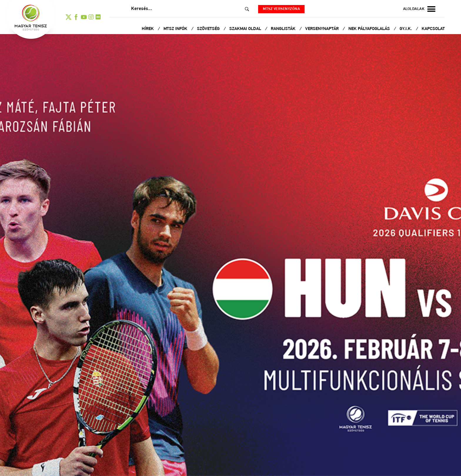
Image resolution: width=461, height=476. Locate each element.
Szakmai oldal (246, 29)
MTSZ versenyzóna (281, 9)
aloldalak (419, 9)
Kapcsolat (433, 29)
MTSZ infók (176, 29)
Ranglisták (284, 29)
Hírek (148, 29)
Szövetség (209, 29)
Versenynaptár (323, 29)
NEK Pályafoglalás (370, 29)
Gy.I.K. (406, 29)
